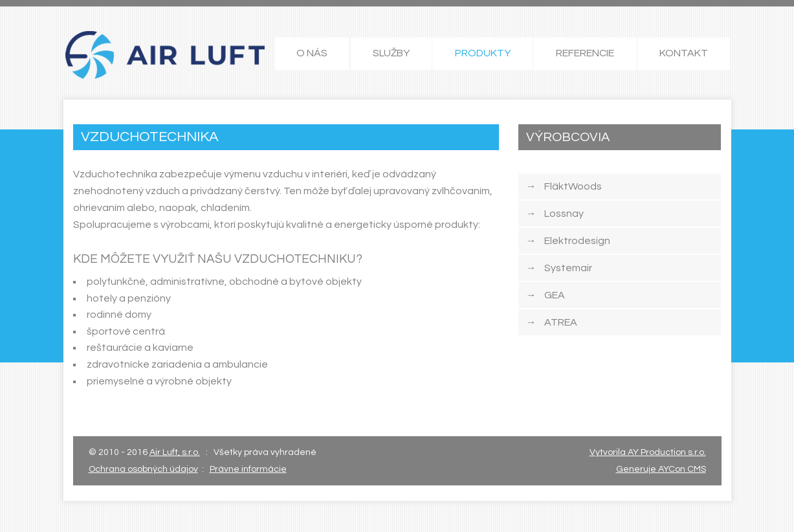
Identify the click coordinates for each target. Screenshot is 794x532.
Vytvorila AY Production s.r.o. (648, 452)
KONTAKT (684, 53)
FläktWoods (564, 186)
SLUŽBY (391, 53)
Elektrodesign (568, 241)
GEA (546, 295)
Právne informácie (248, 469)
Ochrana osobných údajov (143, 469)
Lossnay (555, 214)
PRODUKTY (483, 53)
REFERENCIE (585, 53)
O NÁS (312, 53)
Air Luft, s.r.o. (175, 452)
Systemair (559, 268)
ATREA (552, 322)
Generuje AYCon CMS (661, 469)
